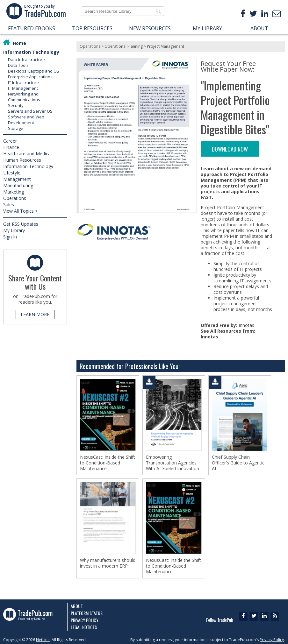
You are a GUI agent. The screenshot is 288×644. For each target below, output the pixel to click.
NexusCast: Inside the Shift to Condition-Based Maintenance (108, 463)
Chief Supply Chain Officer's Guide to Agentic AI (238, 463)
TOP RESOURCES (92, 28)
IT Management (23, 88)
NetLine (43, 640)
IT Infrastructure (23, 82)
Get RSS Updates (21, 224)
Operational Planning (124, 46)
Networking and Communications (24, 97)
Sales (9, 205)
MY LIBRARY (207, 28)
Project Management (166, 46)
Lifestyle (12, 173)
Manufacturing (18, 185)
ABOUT (259, 28)
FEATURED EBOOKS (32, 28)
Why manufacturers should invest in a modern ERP (108, 563)
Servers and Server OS (30, 111)
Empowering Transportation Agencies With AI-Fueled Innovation (173, 463)
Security (16, 105)
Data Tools (18, 65)
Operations (15, 198)
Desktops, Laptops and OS (34, 71)
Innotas (209, 337)
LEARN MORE (35, 314)
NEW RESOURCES (150, 28)
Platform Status (87, 613)
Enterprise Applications (30, 77)
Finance (11, 147)
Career (10, 141)
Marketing (14, 192)
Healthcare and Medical (27, 154)
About (77, 606)
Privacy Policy (85, 620)
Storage (16, 128)
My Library (14, 230)
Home (19, 43)
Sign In (10, 237)
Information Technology (31, 52)
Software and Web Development (26, 120)
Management (17, 179)
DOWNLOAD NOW (230, 149)
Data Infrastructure (26, 60)
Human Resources (22, 160)
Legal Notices (84, 627)
